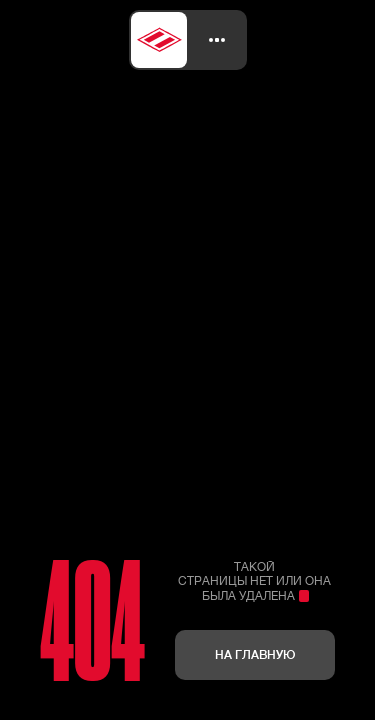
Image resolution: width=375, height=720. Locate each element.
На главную (255, 654)
